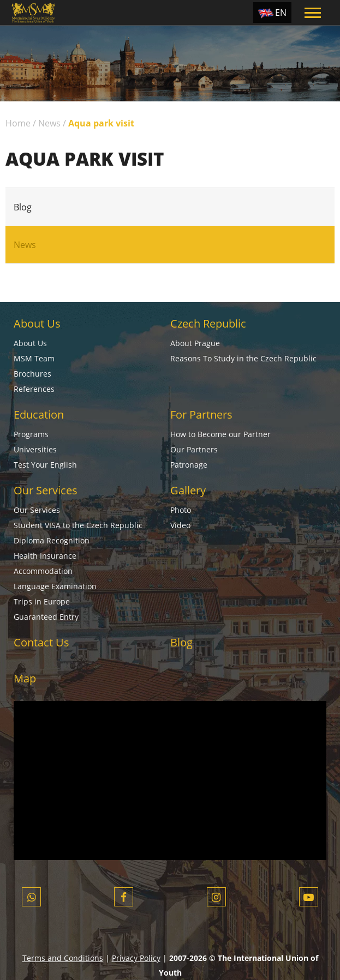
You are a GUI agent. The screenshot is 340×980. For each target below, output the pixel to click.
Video (180, 525)
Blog (23, 207)
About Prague (195, 343)
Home (18, 123)
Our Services (46, 490)
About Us (37, 323)
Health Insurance (45, 556)
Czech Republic (208, 323)
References (34, 389)
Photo (181, 510)
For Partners (201, 415)
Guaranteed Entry (46, 617)
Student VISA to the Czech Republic (78, 525)
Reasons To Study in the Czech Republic (243, 358)
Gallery (188, 490)
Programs (31, 434)
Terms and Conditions (63, 958)
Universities (35, 449)
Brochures (32, 374)
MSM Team (34, 358)
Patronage (189, 465)
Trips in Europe (42, 601)
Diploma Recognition (52, 540)
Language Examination (55, 586)
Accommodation (43, 571)
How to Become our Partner (220, 434)
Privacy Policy (136, 958)
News (49, 123)
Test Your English (45, 465)
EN (281, 13)
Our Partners (194, 449)
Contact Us (41, 642)
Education (39, 415)
